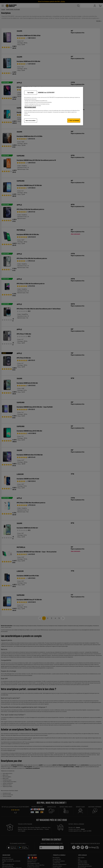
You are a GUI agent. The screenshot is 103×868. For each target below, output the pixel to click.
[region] (52, 106)
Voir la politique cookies (30, 107)
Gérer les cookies (31, 120)
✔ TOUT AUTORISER (74, 120)
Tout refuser (31, 93)
